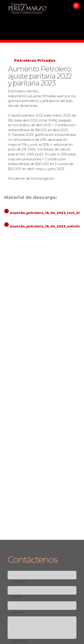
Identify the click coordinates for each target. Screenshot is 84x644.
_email (16, 597)
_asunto (17, 612)
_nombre (18, 582)
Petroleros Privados (35, 61)
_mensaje (19, 641)
